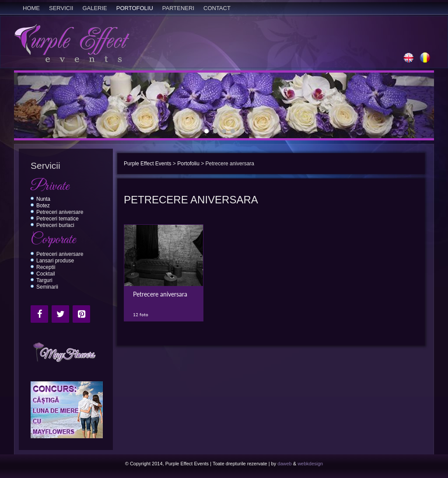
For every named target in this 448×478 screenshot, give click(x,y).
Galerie (94, 8)
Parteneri (178, 8)
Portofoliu (135, 8)
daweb (284, 464)
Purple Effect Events (148, 164)
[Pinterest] (81, 314)
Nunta (43, 199)
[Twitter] (60, 314)
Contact (217, 8)
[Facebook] (39, 314)
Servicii (61, 8)
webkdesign (310, 464)
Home (31, 8)
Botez (43, 206)
